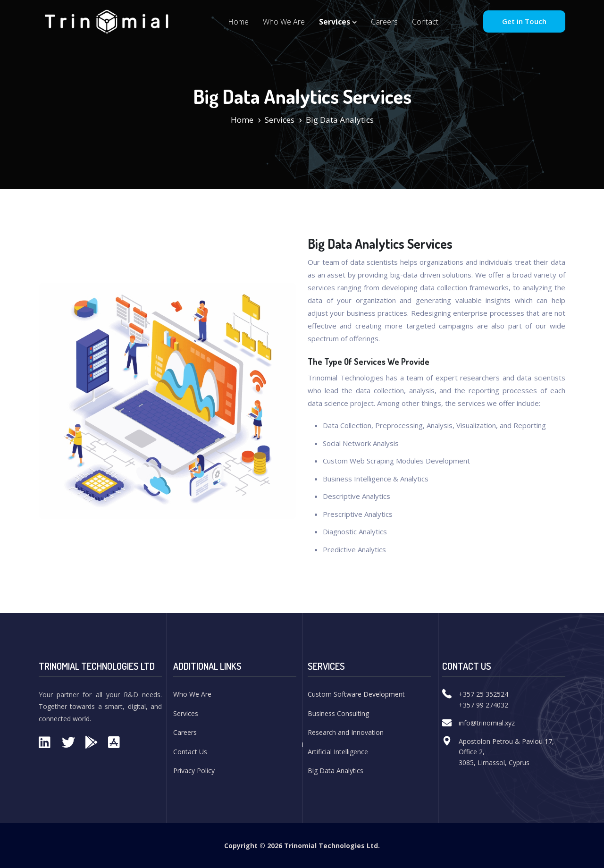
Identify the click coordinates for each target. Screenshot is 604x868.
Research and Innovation (346, 732)
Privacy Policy (194, 771)
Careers (384, 22)
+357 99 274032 (483, 705)
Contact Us (190, 752)
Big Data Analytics (336, 771)
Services (338, 22)
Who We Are (284, 22)
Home (238, 22)
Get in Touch (524, 21)
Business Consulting (338, 713)
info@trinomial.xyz (487, 723)
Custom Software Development (356, 694)
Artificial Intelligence (338, 752)
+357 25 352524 (483, 694)
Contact (425, 22)
